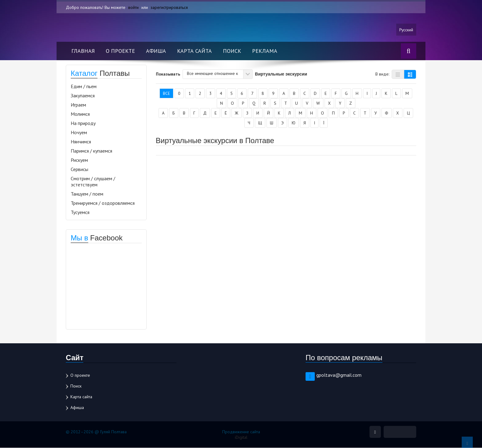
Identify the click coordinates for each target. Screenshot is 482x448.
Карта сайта (194, 51)
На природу (83, 123)
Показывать (168, 74)
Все (166, 94)
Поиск (232, 51)
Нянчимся (81, 142)
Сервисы (79, 169)
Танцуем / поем (87, 194)
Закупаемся (83, 96)
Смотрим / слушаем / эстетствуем (93, 182)
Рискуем (79, 160)
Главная (83, 51)
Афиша (156, 51)
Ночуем (79, 133)
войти (133, 7)
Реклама (265, 51)
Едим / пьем (84, 87)
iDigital (241, 438)
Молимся (80, 114)
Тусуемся (80, 212)
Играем (78, 105)
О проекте (120, 51)
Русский (406, 30)
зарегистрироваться (169, 7)
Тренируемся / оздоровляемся (103, 203)
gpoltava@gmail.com (339, 375)
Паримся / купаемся (91, 151)
